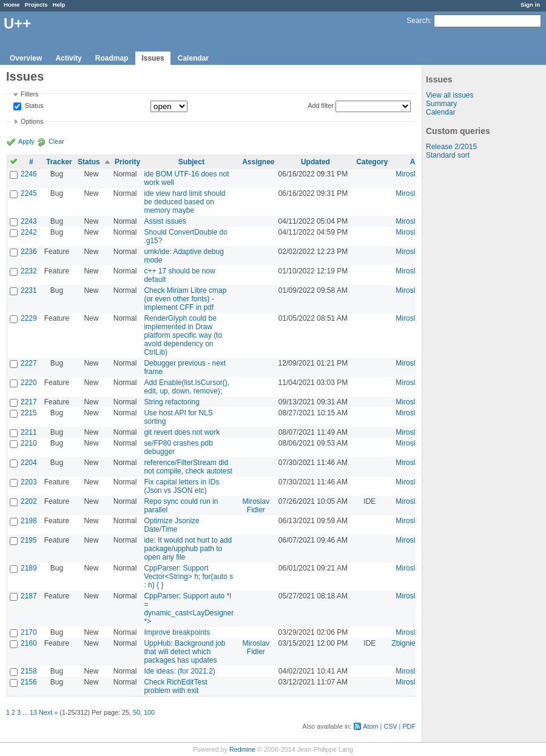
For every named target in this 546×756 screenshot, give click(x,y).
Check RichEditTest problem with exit (175, 686)
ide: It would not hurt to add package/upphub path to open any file (188, 549)
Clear (56, 141)
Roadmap (112, 58)
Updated (315, 162)
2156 (29, 682)
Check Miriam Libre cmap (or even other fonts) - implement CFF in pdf (185, 299)
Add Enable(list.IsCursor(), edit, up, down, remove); (187, 387)
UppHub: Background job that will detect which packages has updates (184, 652)
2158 (29, 671)
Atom (370, 726)
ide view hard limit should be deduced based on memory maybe (184, 202)
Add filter (321, 105)
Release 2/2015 (451, 147)
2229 (29, 318)
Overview (26, 58)
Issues (153, 58)
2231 (29, 290)
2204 (29, 463)
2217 (29, 402)
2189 (29, 568)
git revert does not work (182, 432)
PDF (409, 726)
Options (32, 121)
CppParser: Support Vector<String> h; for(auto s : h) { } (188, 577)
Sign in (530, 5)
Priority (127, 162)
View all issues (450, 95)
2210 (29, 443)
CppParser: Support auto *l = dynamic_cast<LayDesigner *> (189, 609)
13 (33, 712)
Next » (48, 712)
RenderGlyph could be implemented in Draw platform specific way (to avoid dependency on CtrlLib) (183, 335)
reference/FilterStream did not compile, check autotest (188, 467)
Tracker (59, 162)
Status (33, 106)
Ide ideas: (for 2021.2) (179, 671)
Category (372, 162)
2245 (29, 193)
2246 (29, 174)
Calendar (193, 58)
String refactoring (171, 402)
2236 (29, 252)
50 (136, 712)
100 (149, 712)
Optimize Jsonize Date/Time (171, 525)
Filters (29, 94)
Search (418, 21)
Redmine (242, 749)
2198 (29, 521)
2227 (29, 363)
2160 (29, 643)
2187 (29, 596)
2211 (29, 432)
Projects (36, 5)
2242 (29, 232)
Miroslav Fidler (256, 506)
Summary (441, 104)
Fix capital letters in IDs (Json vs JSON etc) (181, 486)
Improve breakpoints (177, 632)
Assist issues (165, 221)
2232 (29, 271)
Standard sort (448, 155)
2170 (29, 632)
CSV (390, 726)
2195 (29, 540)
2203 (29, 482)
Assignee (258, 162)
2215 (29, 413)
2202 (29, 501)
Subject (191, 162)
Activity (68, 58)
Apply (26, 141)
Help (59, 5)
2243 (29, 221)
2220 (29, 383)
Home (12, 5)
